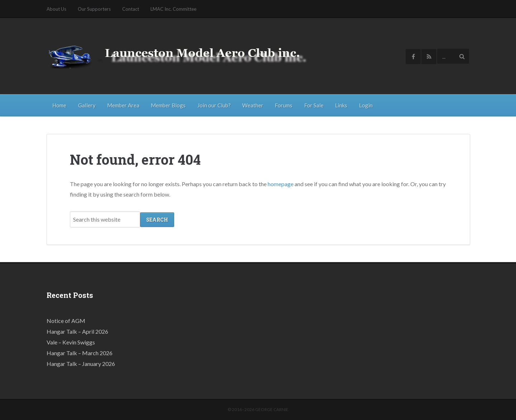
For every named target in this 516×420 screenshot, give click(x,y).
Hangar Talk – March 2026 (80, 353)
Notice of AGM (66, 320)
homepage (281, 184)
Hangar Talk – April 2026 (77, 331)
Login (366, 105)
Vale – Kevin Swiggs (71, 342)
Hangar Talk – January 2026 (81, 363)
